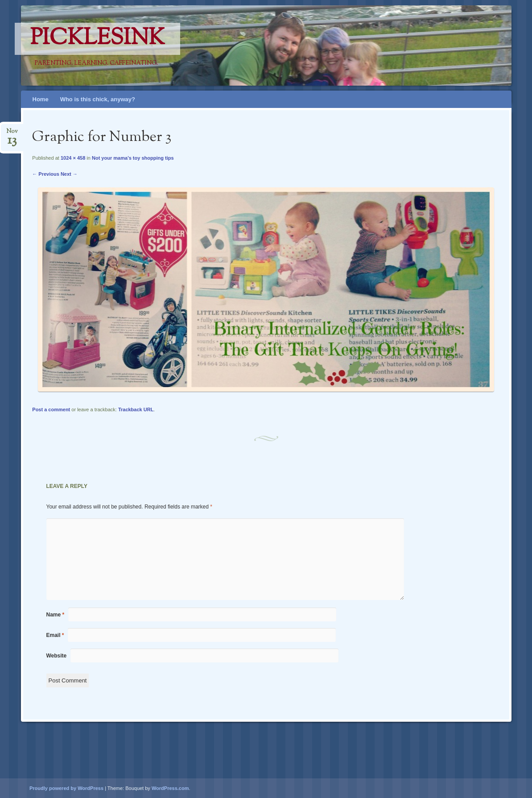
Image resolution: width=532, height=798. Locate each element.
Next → (69, 174)
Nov (12, 134)
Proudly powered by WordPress (66, 788)
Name (56, 615)
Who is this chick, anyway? (98, 99)
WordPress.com (170, 788)
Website (57, 656)
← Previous (46, 174)
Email (55, 635)
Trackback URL (136, 409)
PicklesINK (97, 39)
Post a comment (51, 409)
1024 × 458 (73, 158)
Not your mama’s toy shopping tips (133, 158)
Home (41, 99)
